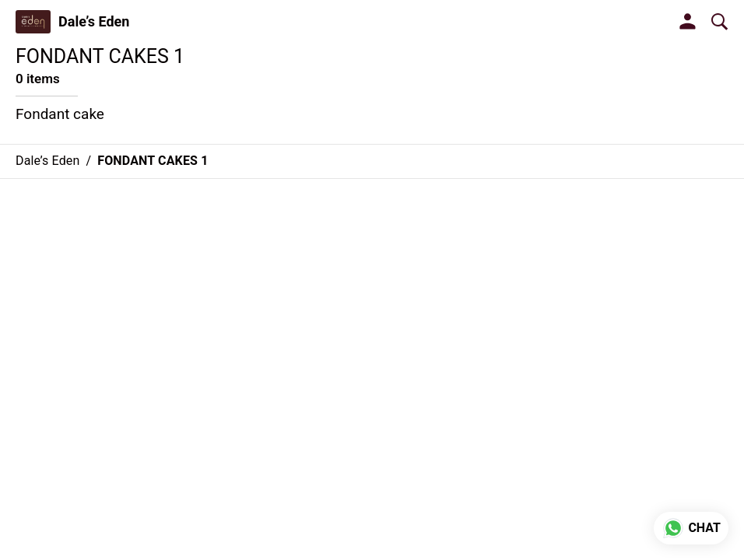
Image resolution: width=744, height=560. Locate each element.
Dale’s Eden (94, 22)
